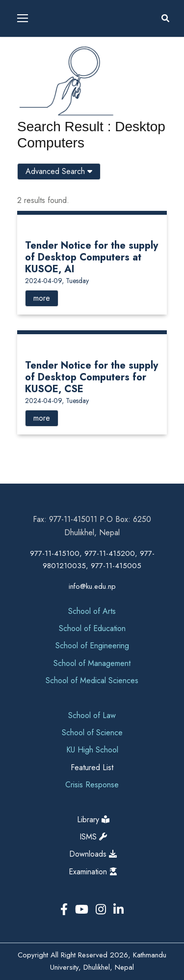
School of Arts (92, 611)
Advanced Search (59, 171)
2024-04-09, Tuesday (57, 281)
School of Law (92, 715)
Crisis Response (92, 785)
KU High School (92, 750)
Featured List (92, 767)
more (42, 298)
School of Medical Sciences (92, 680)
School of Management (92, 663)
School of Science (92, 733)
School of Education (92, 628)
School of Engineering (92, 646)
